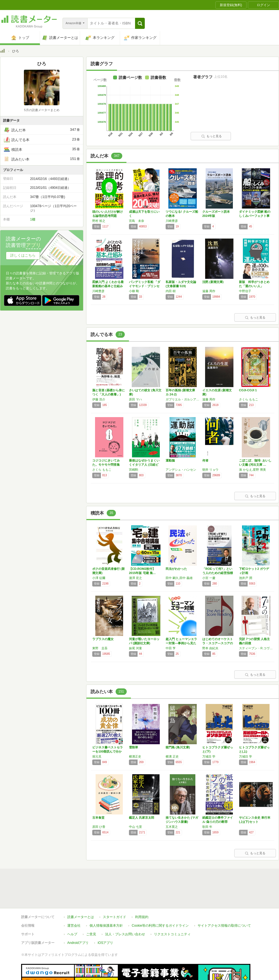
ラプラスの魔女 (103, 639)
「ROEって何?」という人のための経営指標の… (218, 573)
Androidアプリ (78, 917)
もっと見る (211, 136)
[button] (140, 23)
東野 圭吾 (100, 648)
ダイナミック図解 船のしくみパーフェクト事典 (255, 216)
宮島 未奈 (137, 221)
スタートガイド (114, 891)
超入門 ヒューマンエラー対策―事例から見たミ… (181, 643)
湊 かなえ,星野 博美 (252, 470)
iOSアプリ (105, 917)
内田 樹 (171, 291)
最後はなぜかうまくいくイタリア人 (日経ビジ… (144, 465)
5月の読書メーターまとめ (42, 110)
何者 (205, 460)
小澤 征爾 (99, 578)
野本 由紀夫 (210, 648)
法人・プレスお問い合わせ (125, 909)
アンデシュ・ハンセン (181, 470)
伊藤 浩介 (99, 399)
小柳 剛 (134, 291)
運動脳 (170, 460)
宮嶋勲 (134, 470)
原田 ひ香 (99, 827)
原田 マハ (135, 399)
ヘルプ (72, 909)
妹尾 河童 (135, 648)
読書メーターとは (81, 891)
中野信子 (245, 291)
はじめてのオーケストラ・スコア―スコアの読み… (218, 643)
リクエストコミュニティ (172, 909)
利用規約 (142, 891)
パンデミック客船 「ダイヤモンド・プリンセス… (145, 286)
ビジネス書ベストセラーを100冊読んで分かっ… (108, 751)
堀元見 (97, 756)
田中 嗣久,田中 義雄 (179, 578)
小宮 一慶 (209, 578)
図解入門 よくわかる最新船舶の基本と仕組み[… (108, 286)
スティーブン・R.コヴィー (256, 648)
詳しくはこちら (23, 255)
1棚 (33, 219)
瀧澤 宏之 (135, 578)
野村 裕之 (99, 221)
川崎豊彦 (172, 221)
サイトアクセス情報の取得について (224, 900)
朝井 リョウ (210, 470)
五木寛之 (172, 827)
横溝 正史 (172, 756)
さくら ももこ (249, 399)
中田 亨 (171, 648)
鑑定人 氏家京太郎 (142, 818)
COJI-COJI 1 (248, 390)
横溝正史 (135, 756)
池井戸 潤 (246, 578)
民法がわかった (176, 569)
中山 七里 (135, 827)
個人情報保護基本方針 (106, 900)
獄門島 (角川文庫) (178, 747)
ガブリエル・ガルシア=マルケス (183, 399)
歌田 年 (207, 827)
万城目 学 (209, 756)
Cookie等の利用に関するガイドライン (160, 900)
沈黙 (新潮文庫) (213, 282)
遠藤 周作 (209, 291)
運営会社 (74, 900)
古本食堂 (98, 818)
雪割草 (134, 747)
